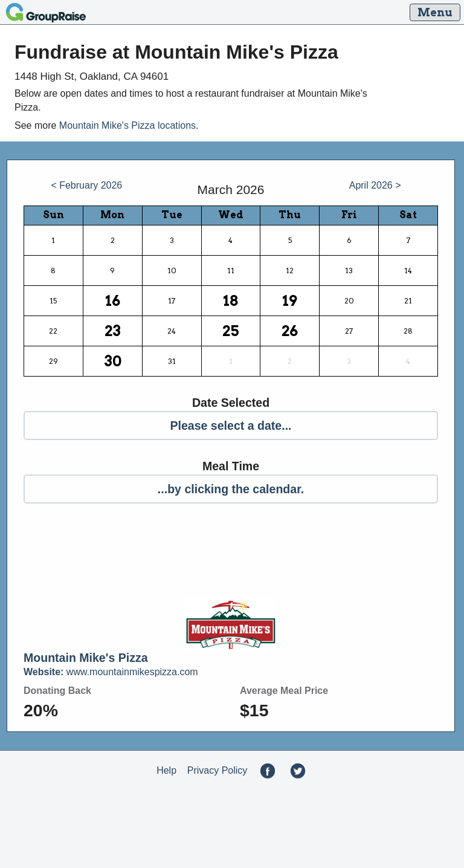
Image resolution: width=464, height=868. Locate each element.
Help (166, 770)
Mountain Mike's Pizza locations (127, 125)
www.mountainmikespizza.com (111, 672)
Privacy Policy (217, 770)
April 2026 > (375, 185)
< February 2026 (86, 185)
